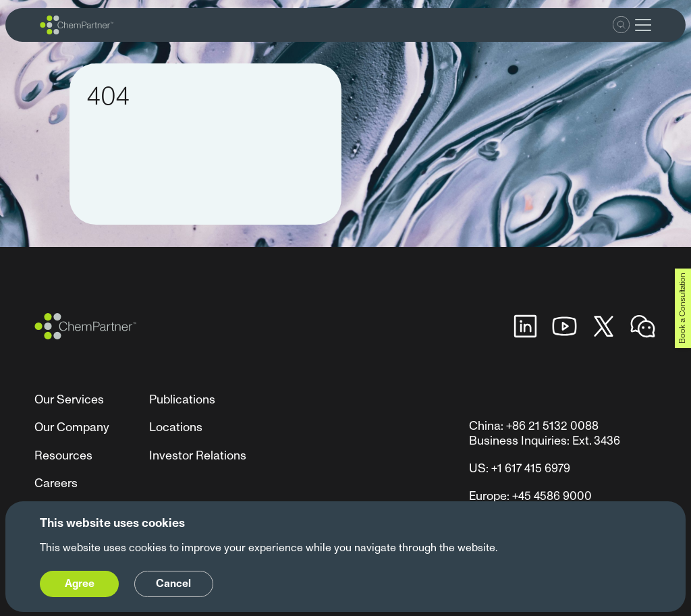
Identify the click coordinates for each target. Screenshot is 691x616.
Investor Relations (198, 456)
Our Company (72, 427)
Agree (80, 584)
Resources (63, 456)
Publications (182, 400)
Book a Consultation (683, 308)
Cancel (173, 584)
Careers (56, 483)
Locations (176, 427)
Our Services (69, 400)
